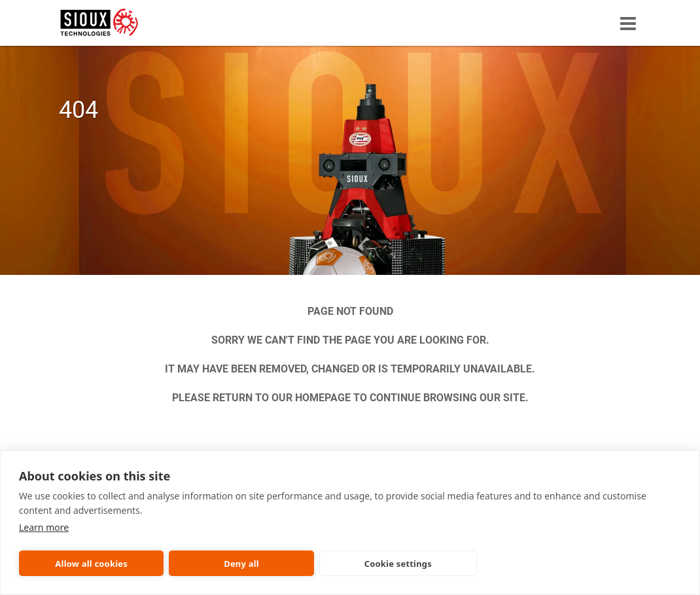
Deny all (241, 564)
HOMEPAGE (323, 398)
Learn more (44, 527)
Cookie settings (398, 564)
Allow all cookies (91, 564)
